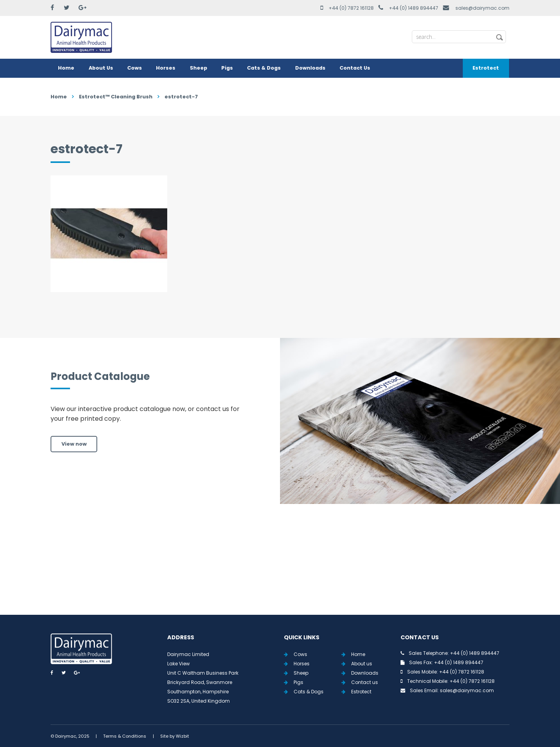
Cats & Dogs (264, 68)
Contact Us (355, 68)
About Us (101, 68)
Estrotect (486, 68)
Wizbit (182, 736)
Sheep (199, 68)
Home (66, 68)
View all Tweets (280, 568)
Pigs (227, 68)
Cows (135, 68)
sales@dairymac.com (482, 8)
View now (74, 444)
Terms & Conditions (125, 736)
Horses (166, 68)
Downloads (310, 68)
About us (362, 664)
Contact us (365, 682)
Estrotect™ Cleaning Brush (116, 97)
